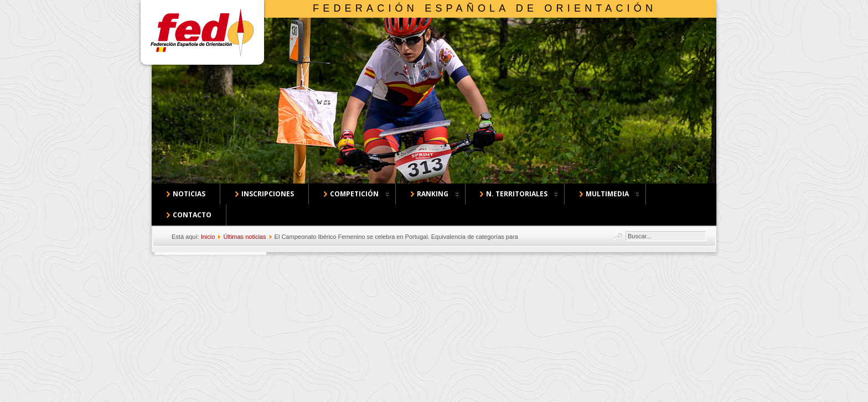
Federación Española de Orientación (485, 8)
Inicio (208, 237)
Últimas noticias (244, 237)
